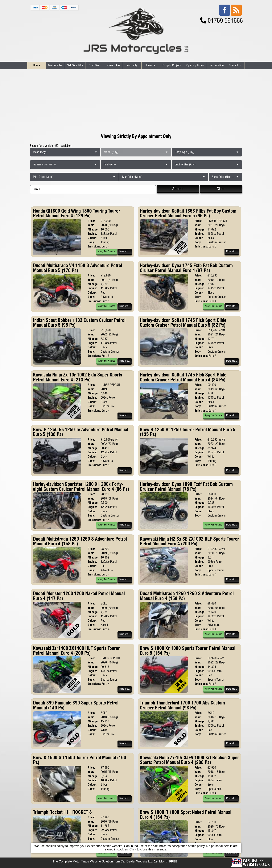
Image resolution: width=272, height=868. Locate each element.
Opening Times (195, 65)
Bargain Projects (172, 65)
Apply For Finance (107, 251)
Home (36, 65)
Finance (151, 65)
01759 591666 (225, 21)
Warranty (132, 65)
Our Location (216, 65)
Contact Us (235, 65)
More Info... (125, 251)
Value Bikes (113, 65)
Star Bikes (95, 65)
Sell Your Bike (75, 65)
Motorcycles (55, 65)
